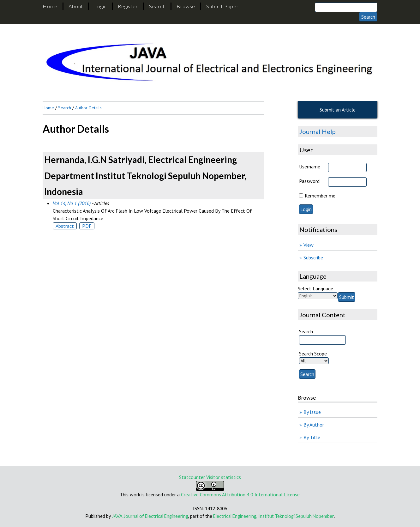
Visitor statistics (224, 477)
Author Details (88, 108)
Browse (186, 6)
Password (309, 181)
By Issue (312, 412)
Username (310, 167)
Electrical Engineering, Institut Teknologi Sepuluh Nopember (273, 516)
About (76, 6)
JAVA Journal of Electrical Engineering (150, 516)
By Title (312, 437)
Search (157, 6)
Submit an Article (338, 110)
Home (50, 6)
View (309, 245)
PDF (87, 226)
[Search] (346, 7)
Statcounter (192, 477)
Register (128, 6)
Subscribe (313, 257)
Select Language (315, 288)
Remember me (320, 196)
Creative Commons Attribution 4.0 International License (240, 494)
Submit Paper (222, 6)
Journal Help (318, 131)
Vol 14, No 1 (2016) (72, 203)
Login (100, 6)
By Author (314, 425)
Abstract (65, 226)
